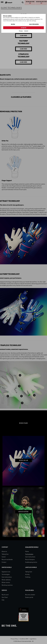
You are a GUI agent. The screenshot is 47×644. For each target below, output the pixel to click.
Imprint (26, 31)
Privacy (21, 31)
